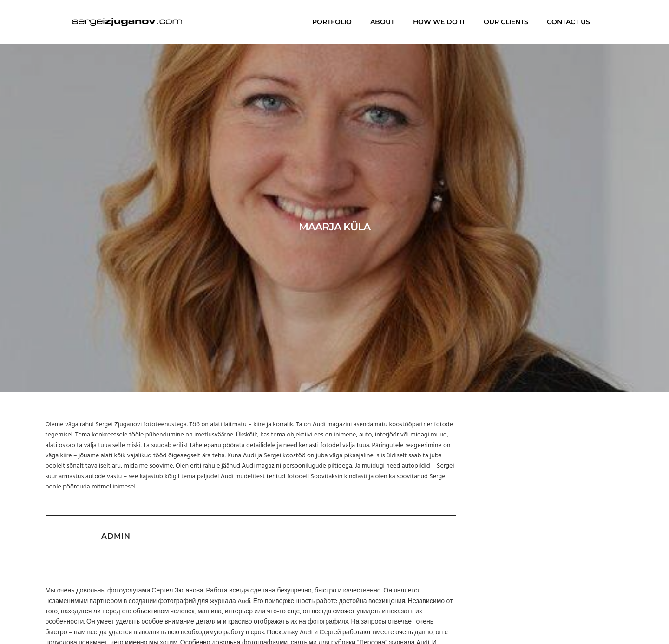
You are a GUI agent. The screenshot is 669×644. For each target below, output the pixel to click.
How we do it (439, 22)
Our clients (506, 22)
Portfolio (332, 22)
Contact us (568, 22)
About (382, 22)
